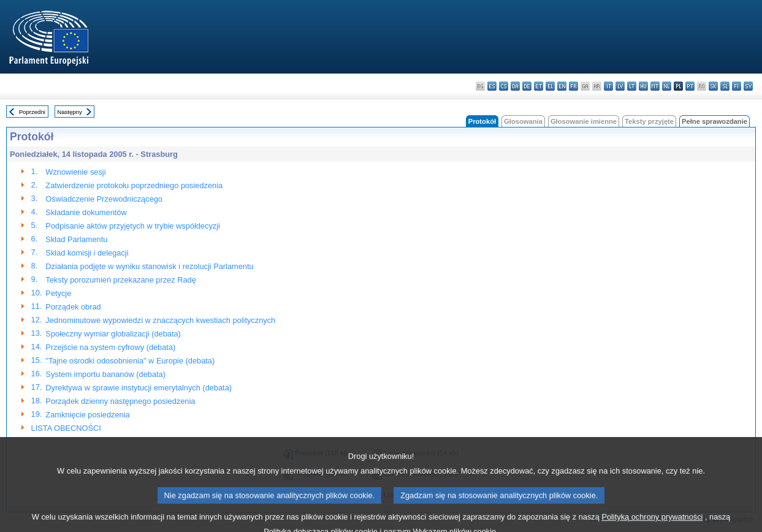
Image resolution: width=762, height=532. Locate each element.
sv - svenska (748, 86)
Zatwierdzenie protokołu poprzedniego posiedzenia (134, 185)
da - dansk (515, 86)
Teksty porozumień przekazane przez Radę (120, 280)
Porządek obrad (73, 307)
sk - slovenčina (713, 86)
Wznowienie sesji (75, 172)
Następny (70, 112)
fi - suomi (737, 86)
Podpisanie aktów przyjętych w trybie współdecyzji (133, 226)
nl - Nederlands (667, 86)
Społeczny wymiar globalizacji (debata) (113, 334)
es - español (492, 86)
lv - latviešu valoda (620, 86)
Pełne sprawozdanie (714, 121)
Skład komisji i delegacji (87, 253)
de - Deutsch (527, 86)
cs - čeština (504, 86)
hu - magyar (643, 86)
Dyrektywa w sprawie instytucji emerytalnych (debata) (139, 388)
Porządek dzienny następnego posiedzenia (120, 401)
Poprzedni (32, 112)
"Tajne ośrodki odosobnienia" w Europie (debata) (130, 361)
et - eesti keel (539, 86)
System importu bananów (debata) (105, 374)
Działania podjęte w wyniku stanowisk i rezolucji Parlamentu (149, 266)
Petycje (58, 293)
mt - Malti (655, 86)
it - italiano (608, 86)
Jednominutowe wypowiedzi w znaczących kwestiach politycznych (160, 320)
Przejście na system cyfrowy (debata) (110, 347)
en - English (562, 86)
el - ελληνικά (550, 86)
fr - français (573, 86)
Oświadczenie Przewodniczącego (104, 199)
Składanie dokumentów (86, 212)
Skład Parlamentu (76, 239)
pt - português (690, 86)
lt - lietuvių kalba (632, 86)
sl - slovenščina (725, 86)
